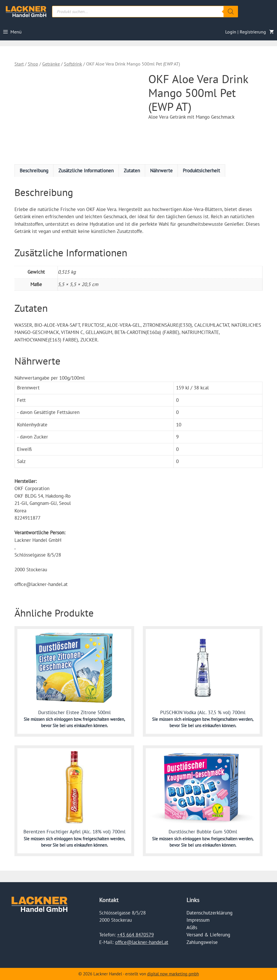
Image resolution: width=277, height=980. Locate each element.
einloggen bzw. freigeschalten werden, (89, 719)
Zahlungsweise (202, 942)
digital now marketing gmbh (173, 974)
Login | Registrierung (246, 32)
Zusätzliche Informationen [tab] (86, 171)
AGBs (192, 927)
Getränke (51, 64)
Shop (33, 64)
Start (19, 64)
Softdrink (73, 64)
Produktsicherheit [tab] (201, 171)
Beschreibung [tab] (34, 171)
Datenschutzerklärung (209, 913)
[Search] (231, 12)
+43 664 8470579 (135, 935)
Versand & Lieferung (208, 935)
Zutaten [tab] (132, 171)
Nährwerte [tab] (161, 171)
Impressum (198, 920)
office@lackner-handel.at (142, 942)
